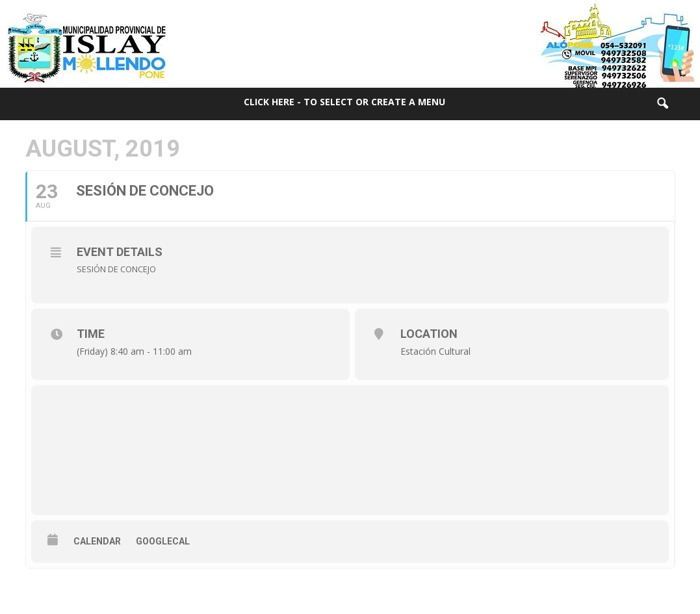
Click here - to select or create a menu (344, 102)
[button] (662, 104)
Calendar (97, 541)
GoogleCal (163, 541)
